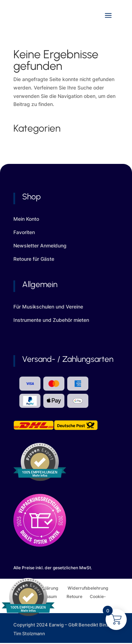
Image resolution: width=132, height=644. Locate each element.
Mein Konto (26, 219)
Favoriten (24, 232)
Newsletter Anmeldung (40, 245)
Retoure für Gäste (34, 259)
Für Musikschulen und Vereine (48, 307)
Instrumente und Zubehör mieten (51, 320)
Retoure (78, 596)
